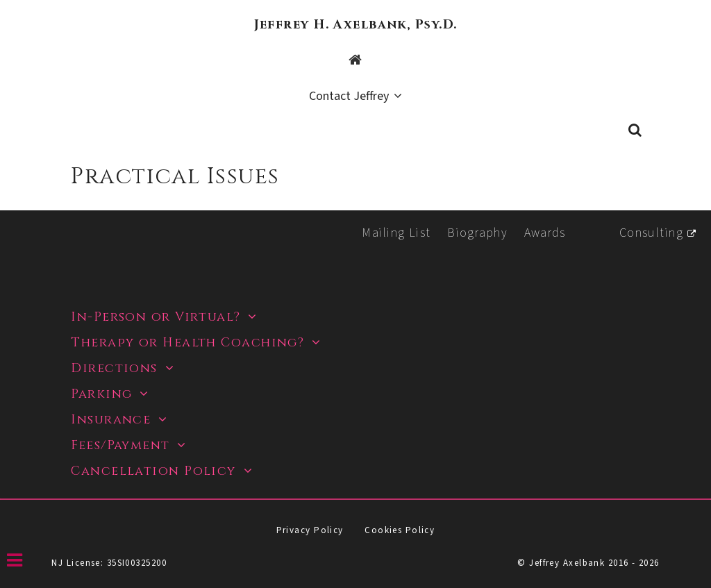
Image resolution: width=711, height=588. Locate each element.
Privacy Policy (310, 530)
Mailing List (396, 233)
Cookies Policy (400, 530)
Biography (477, 233)
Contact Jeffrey (349, 97)
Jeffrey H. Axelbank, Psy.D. (356, 25)
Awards (545, 233)
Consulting (651, 233)
